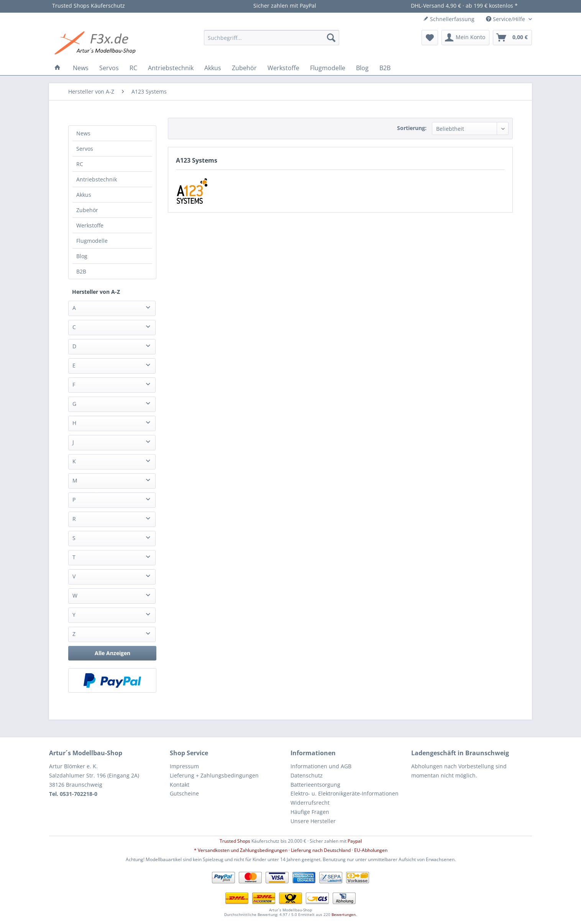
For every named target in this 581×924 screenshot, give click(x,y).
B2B (81, 271)
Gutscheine (184, 793)
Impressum (184, 766)
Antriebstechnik (97, 179)
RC (80, 164)
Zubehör (87, 210)
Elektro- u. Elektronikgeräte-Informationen (345, 793)
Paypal (355, 841)
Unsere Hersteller (313, 821)
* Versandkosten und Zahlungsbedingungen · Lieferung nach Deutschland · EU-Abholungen (291, 850)
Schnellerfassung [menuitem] (449, 19)
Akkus (84, 195)
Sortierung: (412, 128)
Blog (82, 256)
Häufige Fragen (310, 812)
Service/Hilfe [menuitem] (506, 19)
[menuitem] (272, 38)
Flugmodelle (92, 241)
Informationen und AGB (321, 766)
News (83, 133)
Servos (85, 149)
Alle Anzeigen (112, 653)
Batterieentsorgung (315, 785)
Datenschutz (307, 775)
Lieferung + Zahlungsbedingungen (214, 775)
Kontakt (180, 785)
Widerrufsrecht (310, 803)
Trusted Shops (235, 841)
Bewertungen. (344, 914)
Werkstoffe (90, 225)
